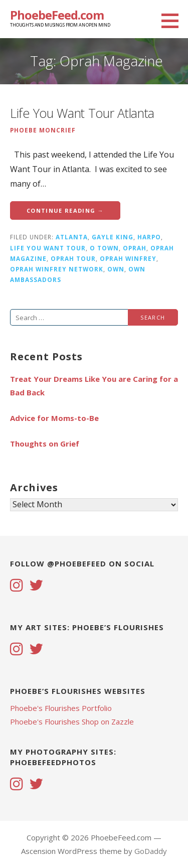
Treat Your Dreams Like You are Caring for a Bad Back (94, 386)
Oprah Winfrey (128, 258)
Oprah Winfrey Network (57, 269)
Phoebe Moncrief (43, 130)
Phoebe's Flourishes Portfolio (61, 708)
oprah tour (73, 258)
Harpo (149, 237)
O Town (104, 248)
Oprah (135, 248)
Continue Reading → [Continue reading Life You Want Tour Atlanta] (65, 210)
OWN (116, 269)
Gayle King (113, 237)
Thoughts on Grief (45, 444)
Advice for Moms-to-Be (54, 418)
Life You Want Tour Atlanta (82, 113)
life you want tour (48, 248)
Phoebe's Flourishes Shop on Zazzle (72, 721)
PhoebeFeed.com (57, 15)
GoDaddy (151, 851)
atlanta (72, 237)
